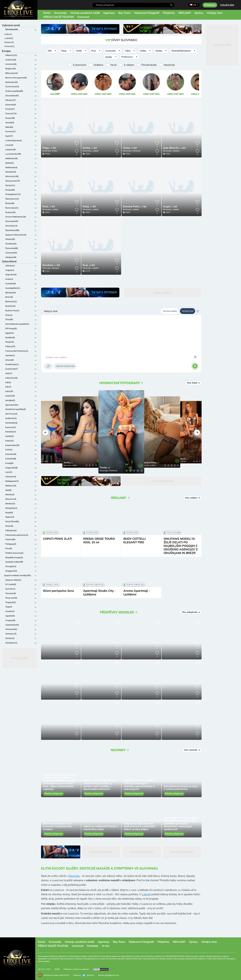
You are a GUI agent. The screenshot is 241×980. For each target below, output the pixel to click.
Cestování (110, 51)
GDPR (57, 969)
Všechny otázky (170, 311)
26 (49, 207)
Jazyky (109, 57)
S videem (129, 65)
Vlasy (64, 51)
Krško (55, 151)
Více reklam (192, 498)
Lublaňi (146, 894)
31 (51, 265)
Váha (128, 51)
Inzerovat (83, 17)
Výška (143, 51)
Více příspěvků (191, 612)
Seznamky (60, 13)
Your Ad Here (20, 658)
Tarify (79, 51)
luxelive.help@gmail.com (109, 975)
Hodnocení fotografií (147, 13)
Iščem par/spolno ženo (58, 591)
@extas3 (88, 975)
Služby (159, 51)
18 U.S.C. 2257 (44, 969)
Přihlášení (210, 5)
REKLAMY (185, 13)
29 (89, 207)
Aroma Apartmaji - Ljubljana (137, 592)
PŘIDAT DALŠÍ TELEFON (59, 17)
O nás (106, 946)
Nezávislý (169, 65)
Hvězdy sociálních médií (85, 13)
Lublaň (95, 151)
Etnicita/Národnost (181, 51)
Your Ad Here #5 (162, 481)
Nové (114, 65)
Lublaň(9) (9, 38)
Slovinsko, (47, 151)
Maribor (176, 151)
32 (49, 148)
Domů (47, 13)
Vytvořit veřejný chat (65, 366)
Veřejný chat (215, 13)
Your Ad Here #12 (101, 852)
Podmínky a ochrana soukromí (76, 969)
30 (130, 148)
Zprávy (199, 13)
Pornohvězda (149, 65)
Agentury (109, 13)
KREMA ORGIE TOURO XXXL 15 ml (99, 540)
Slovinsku (74, 876)
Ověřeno (98, 65)
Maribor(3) (9, 42)
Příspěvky (169, 13)
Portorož (136, 151)
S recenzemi (80, 65)
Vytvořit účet (227, 5)
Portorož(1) (10, 46)
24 (90, 148)
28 (170, 207)
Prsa (93, 51)
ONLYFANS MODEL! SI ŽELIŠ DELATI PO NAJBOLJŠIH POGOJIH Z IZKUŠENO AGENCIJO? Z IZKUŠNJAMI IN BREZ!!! (181, 546)
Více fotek (193, 383)
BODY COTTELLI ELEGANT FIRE (135, 540)
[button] (45, 432)
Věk (50, 51)
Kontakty (93, 946)
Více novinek (192, 750)
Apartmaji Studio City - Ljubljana (100, 592)
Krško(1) (8, 34)
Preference (127, 57)
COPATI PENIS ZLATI (58, 539)
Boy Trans (125, 13)
